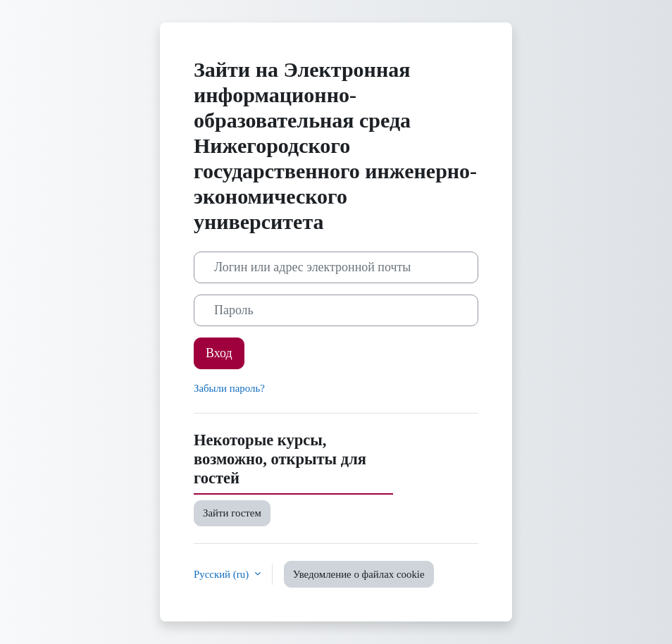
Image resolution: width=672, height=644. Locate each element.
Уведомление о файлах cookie (359, 574)
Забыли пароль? (229, 388)
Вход (219, 353)
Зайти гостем (232, 513)
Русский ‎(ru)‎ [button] (223, 574)
